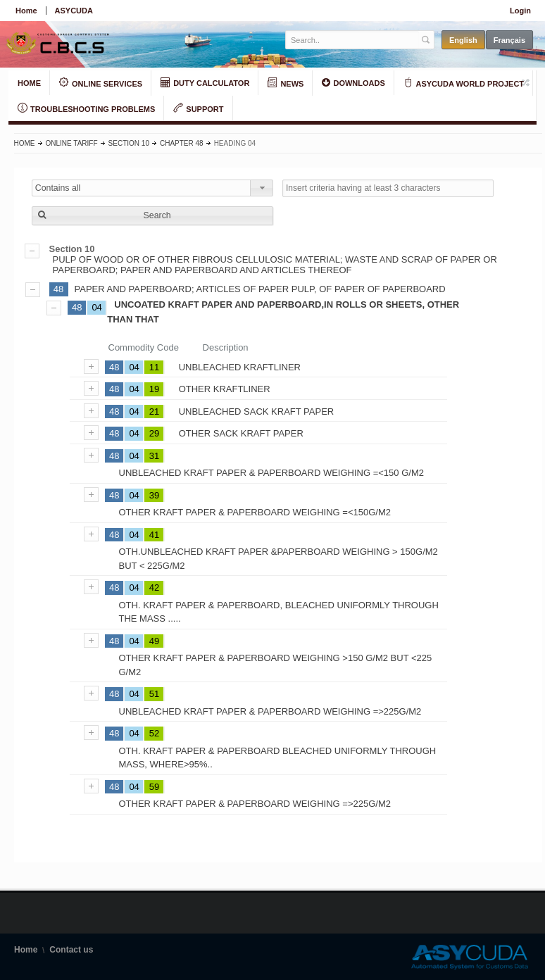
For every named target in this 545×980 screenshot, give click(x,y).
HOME (29, 83)
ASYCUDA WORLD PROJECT (464, 83)
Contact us (71, 950)
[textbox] (352, 40)
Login (520, 11)
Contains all (58, 188)
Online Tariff (72, 143)
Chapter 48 (182, 143)
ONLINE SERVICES (101, 83)
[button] (152, 216)
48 (58, 289)
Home (26, 11)
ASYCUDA (74, 11)
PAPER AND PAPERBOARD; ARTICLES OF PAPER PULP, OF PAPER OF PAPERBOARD (260, 289)
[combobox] (152, 188)
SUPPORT (198, 108)
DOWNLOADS (353, 82)
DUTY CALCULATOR (205, 82)
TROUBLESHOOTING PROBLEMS (86, 108)
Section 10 (129, 143)
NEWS (286, 83)
